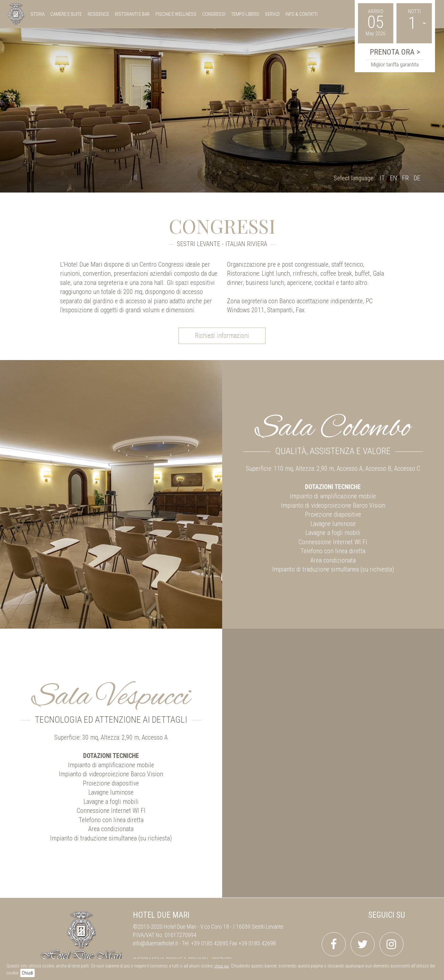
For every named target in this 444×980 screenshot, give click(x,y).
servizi (272, 14)
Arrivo (376, 11)
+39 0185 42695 (210, 943)
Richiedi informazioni (222, 336)
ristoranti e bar (132, 14)
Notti (414, 11)
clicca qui (222, 966)
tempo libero (245, 14)
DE (417, 178)
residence (98, 14)
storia (38, 14)
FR (405, 178)
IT (382, 178)
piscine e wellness (176, 14)
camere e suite (66, 14)
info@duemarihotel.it (155, 943)
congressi (214, 14)
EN (393, 178)
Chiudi (27, 973)
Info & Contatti (301, 14)
